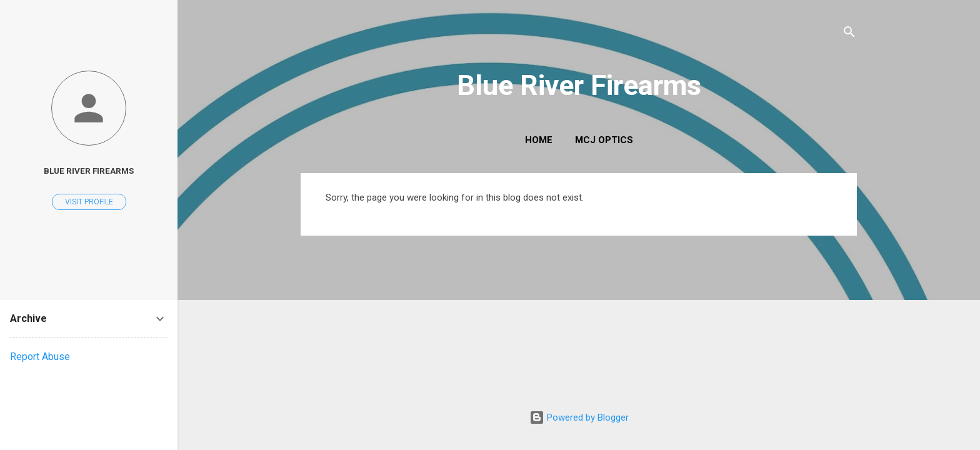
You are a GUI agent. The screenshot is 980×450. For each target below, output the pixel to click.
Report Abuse (40, 357)
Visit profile (89, 202)
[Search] (849, 34)
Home (539, 140)
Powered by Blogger (579, 417)
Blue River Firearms (579, 85)
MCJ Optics (604, 140)
